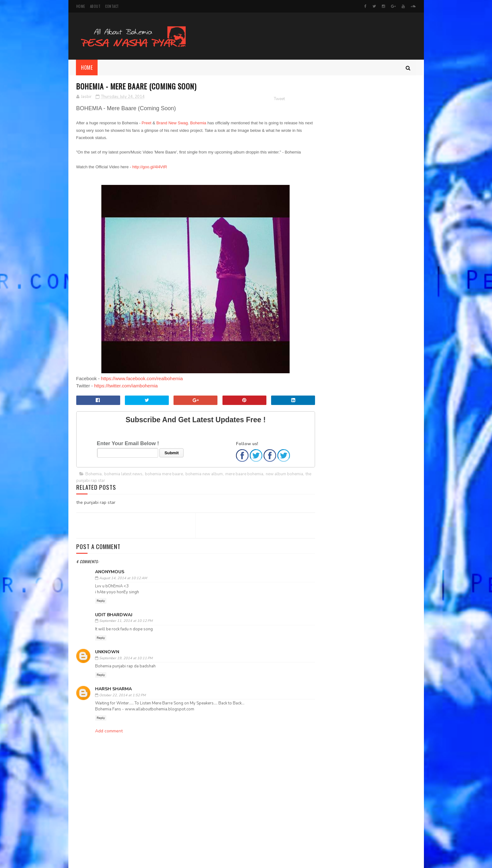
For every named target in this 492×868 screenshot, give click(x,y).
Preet (146, 123)
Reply (101, 601)
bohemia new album (204, 474)
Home (81, 6)
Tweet (267, 99)
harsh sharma (113, 689)
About (95, 6)
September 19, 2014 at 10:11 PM (126, 658)
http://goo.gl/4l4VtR (150, 167)
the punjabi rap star (112, 481)
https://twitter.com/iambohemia (126, 386)
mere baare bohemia (244, 474)
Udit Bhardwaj (114, 615)
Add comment (109, 731)
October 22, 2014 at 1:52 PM (122, 695)
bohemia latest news (123, 474)
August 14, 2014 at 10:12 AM (123, 578)
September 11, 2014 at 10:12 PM (126, 621)
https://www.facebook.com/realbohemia (142, 379)
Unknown (107, 652)
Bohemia (198, 123)
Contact (112, 6)
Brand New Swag (172, 123)
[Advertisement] (189, 850)
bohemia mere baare (164, 474)
